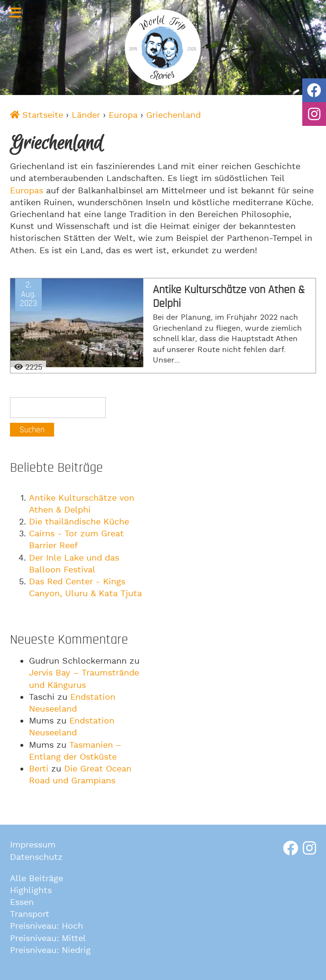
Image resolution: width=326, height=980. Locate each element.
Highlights (31, 890)
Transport (30, 914)
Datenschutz (36, 857)
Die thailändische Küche (79, 522)
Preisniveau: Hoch (47, 926)
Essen (22, 902)
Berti (39, 769)
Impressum (33, 845)
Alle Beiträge (37, 879)
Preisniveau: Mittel (48, 938)
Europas (27, 191)
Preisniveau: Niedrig (50, 950)
